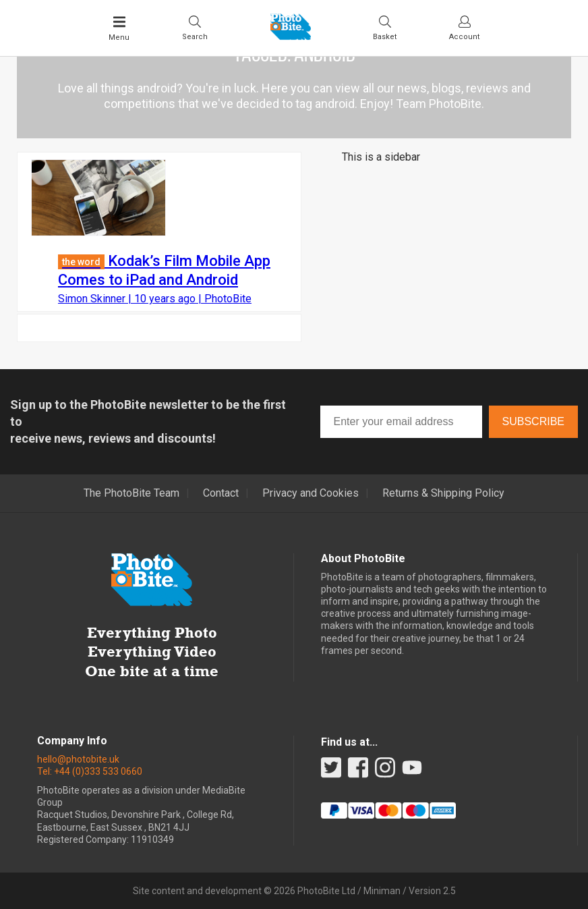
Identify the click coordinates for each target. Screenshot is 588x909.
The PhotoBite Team (131, 493)
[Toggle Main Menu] (119, 28)
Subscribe (533, 421)
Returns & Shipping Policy (443, 493)
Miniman (382, 891)
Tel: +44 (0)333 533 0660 (90, 771)
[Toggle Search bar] (195, 28)
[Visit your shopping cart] (385, 28)
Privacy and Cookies (311, 493)
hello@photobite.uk (78, 759)
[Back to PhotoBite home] (291, 36)
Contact (221, 493)
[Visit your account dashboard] (464, 28)
